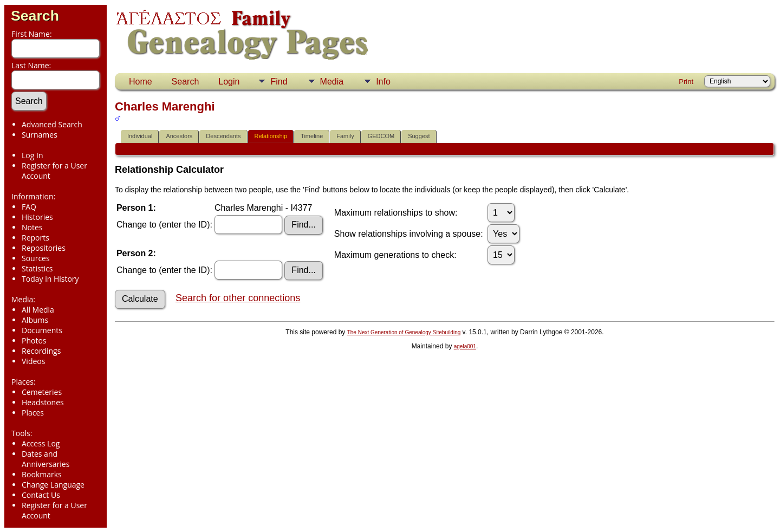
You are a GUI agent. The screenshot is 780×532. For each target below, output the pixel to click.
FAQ (29, 207)
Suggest (419, 136)
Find (279, 82)
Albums (35, 320)
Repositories (44, 248)
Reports (35, 238)
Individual (140, 136)
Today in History (50, 279)
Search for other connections (238, 298)
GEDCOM (381, 136)
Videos (33, 361)
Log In (32, 155)
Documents (42, 330)
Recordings (41, 351)
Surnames (40, 135)
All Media (38, 310)
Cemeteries (42, 392)
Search (35, 16)
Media (332, 82)
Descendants (223, 136)
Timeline (312, 136)
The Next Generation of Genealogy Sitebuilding (404, 332)
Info (383, 82)
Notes (32, 227)
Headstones (43, 402)
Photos (34, 340)
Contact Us (41, 495)
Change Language (53, 485)
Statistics (37, 268)
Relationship (271, 136)
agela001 (465, 346)
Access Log (41, 443)
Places (33, 413)
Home (141, 82)
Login (229, 82)
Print (686, 82)
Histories (37, 217)
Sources (36, 258)
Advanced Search (52, 124)
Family (345, 136)
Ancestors (179, 136)
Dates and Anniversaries (45, 459)
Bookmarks (42, 474)
